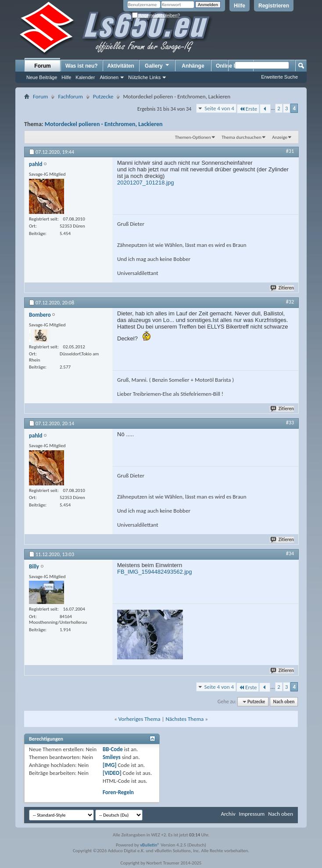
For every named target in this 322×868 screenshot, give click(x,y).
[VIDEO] (112, 773)
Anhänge (193, 66)
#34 (290, 553)
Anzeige (280, 137)
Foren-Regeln (118, 792)
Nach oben (284, 702)
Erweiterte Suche (279, 77)
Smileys (112, 757)
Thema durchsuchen (241, 137)
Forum (42, 66)
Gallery (157, 65)
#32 (290, 302)
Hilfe (240, 6)
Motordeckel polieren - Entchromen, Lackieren (104, 124)
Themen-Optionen (193, 137)
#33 (290, 423)
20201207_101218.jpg (145, 183)
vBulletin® (150, 845)
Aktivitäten (121, 66)
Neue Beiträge (42, 77)
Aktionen (109, 77)
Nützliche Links (144, 77)
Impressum (252, 814)
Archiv (228, 814)
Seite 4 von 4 (219, 108)
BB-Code (113, 749)
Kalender (85, 77)
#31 (290, 151)
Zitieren (283, 288)
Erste (248, 109)
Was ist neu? (82, 66)
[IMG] (110, 765)
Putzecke (103, 96)
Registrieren (274, 6)
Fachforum (70, 96)
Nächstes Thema (184, 719)
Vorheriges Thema (140, 719)
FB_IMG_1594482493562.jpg (155, 572)
